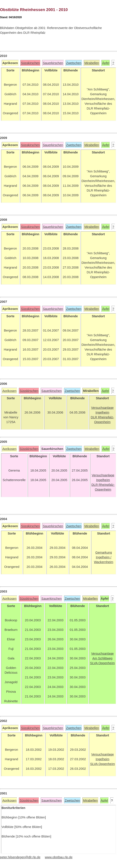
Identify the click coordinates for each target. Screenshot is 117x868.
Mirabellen (92, 63)
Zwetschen (74, 63)
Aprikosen (9, 391)
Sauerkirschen (53, 63)
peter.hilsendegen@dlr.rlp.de (20, 857)
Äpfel (106, 63)
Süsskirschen (30, 63)
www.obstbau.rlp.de (59, 857)
